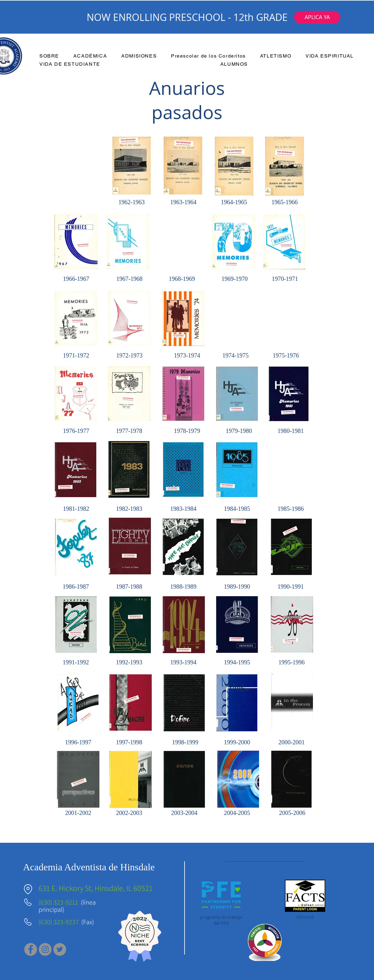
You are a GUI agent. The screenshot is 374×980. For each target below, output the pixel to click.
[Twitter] (60, 949)
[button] (317, 17)
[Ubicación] (28, 889)
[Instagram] (45, 949)
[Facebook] (31, 949)
